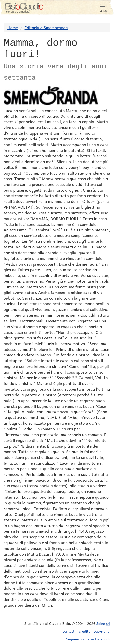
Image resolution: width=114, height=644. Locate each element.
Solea (103, 623)
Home (13, 27)
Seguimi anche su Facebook (88, 639)
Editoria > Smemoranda (46, 27)
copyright (101, 631)
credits (85, 631)
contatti (69, 631)
